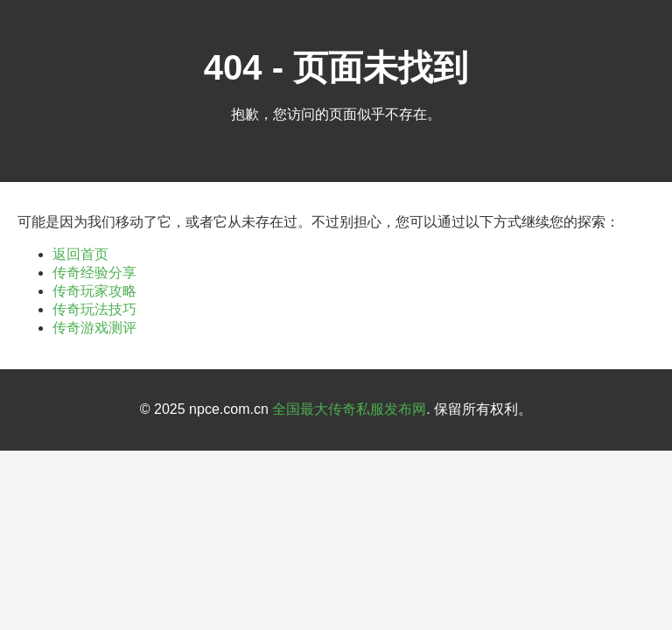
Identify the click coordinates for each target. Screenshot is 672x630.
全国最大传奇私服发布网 (349, 409)
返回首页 (80, 254)
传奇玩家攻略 (94, 291)
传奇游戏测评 (94, 328)
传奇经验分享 (94, 273)
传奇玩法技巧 (94, 309)
